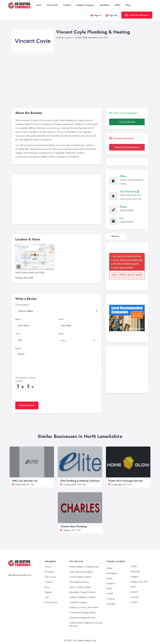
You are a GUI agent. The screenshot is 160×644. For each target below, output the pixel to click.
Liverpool (135, 597)
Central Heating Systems (80, 577)
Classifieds (104, 5)
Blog (128, 5)
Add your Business (137, 15)
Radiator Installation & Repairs (83, 597)
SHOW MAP (35, 257)
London (134, 602)
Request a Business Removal (127, 147)
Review (18, 348)
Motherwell (20, 485)
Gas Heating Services (79, 582)
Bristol (109, 589)
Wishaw (67, 530)
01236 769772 (127, 222)
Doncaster (111, 604)
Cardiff (110, 594)
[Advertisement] (57, 200)
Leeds (133, 587)
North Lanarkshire (90, 38)
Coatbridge (117, 485)
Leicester (134, 592)
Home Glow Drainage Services (126, 481)
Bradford (111, 583)
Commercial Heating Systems (83, 613)
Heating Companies (85, 5)
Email (61, 319)
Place (61, 334)
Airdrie (78, 38)
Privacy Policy (51, 602)
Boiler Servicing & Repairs (81, 572)
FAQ (47, 597)
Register (48, 592)
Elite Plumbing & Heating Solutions (80, 481)
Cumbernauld (69, 485)
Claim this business (127, 122)
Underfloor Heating (78, 602)
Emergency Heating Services (82, 618)
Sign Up (111, 15)
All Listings (49, 572)
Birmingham (112, 573)
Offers (118, 5)
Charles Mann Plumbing (74, 526)
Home (39, 5)
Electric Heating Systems (80, 587)
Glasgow (135, 577)
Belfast (109, 568)
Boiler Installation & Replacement (84, 567)
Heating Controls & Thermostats (84, 607)
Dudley (134, 566)
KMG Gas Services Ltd (25, 481)
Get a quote (52, 5)
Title (17, 334)
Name (18, 319)
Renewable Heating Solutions (82, 592)
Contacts (67, 5)
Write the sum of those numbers (25, 379)
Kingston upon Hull (139, 582)
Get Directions (129, 192)
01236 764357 (127, 210)
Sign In (96, 15)
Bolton (109, 578)
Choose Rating (22, 305)
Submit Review (27, 405)
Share (115, 236)
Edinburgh (135, 571)
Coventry (111, 599)
